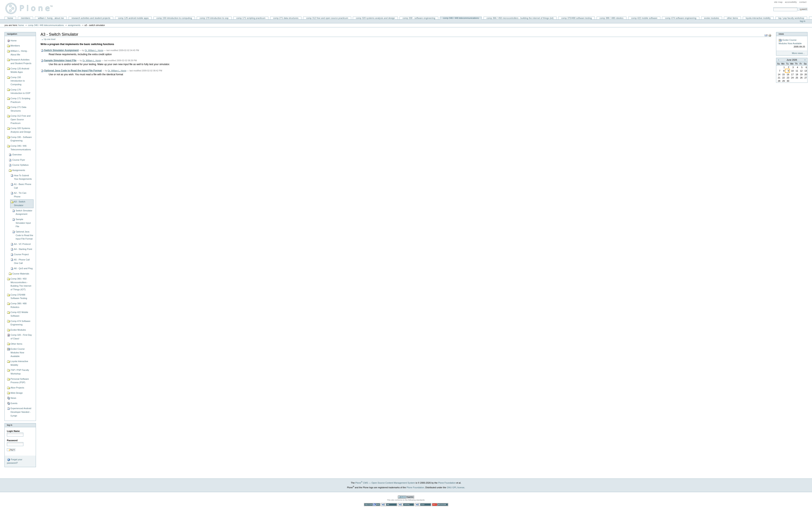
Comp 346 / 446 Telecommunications (461, 18)
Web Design (17, 393)
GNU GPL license (456, 487)
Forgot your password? (15, 461)
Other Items (733, 18)
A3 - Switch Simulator (20, 203)
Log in (803, 21)
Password (12, 440)
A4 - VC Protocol (22, 244)
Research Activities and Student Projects (91, 18)
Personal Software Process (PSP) (20, 381)
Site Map (778, 2)
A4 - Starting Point (23, 249)
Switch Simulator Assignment (24, 212)
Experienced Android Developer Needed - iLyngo (21, 412)
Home (10, 18)
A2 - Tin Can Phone (20, 195)
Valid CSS (423, 505)
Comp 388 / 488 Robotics (611, 18)
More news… (799, 53)
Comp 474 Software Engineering (681, 18)
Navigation (12, 34)
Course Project (21, 254)
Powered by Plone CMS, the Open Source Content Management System (406, 497)
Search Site (773, 7)
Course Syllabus (20, 165)
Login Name (13, 431)
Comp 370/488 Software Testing (577, 18)
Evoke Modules (712, 18)
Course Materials (21, 274)
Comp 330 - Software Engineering (419, 18)
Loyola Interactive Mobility (758, 18)
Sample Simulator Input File (23, 223)
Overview (17, 155)
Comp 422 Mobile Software (644, 18)
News (13, 398)
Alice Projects (17, 388)
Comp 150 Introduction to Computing (174, 18)
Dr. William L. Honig (94, 50)
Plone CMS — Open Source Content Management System (385, 483)
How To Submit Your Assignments (23, 177)
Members (26, 18)
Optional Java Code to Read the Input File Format (24, 235)
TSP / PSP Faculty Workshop (791, 18)
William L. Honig (31, 8)
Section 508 (372, 505)
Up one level (50, 39)
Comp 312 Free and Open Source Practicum (327, 18)
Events (14, 403)
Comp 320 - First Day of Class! (21, 337)
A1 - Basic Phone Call (23, 186)
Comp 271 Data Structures (286, 18)
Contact (803, 2)
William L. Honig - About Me (51, 18)
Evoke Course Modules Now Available (18, 352)
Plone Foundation (447, 483)
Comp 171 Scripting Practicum (251, 18)
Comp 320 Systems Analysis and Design (375, 18)
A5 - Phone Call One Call (22, 261)
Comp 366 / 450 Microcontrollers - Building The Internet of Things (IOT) (520, 18)
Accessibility (791, 2)
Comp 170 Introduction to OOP (214, 18)
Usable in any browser (440, 505)
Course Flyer (19, 160)
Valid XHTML (406, 505)
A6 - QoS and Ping (23, 268)
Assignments (74, 25)
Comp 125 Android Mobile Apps (133, 18)
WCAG (389, 505)
